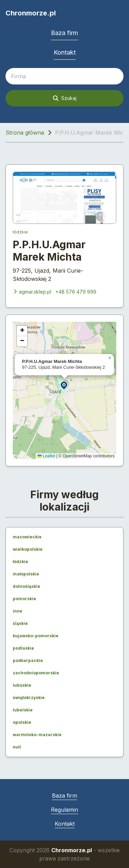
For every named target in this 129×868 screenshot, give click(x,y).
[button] (64, 385)
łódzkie (20, 232)
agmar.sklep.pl (32, 292)
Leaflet (46, 456)
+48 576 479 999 (76, 292)
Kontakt (65, 52)
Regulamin (64, 810)
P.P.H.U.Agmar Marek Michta (49, 251)
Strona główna (25, 133)
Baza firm (64, 33)
